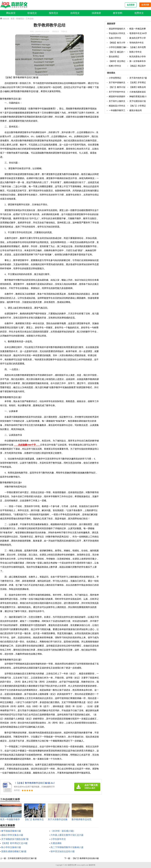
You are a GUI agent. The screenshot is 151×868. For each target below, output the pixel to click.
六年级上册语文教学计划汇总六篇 (67, 835)
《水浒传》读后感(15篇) (62, 831)
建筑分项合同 (136, 110)
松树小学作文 (115, 66)
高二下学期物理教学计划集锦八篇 (67, 847)
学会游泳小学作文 (117, 33)
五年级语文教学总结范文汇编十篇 (22, 858)
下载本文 (64, 31)
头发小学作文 (115, 38)
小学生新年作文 (58, 839)
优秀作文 (139, 13)
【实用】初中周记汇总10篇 (14, 843)
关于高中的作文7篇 (138, 78)
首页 (13, 19)
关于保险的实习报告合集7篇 (15, 839)
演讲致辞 (96, 13)
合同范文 (75, 13)
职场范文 (32, 13)
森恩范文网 (72, 865)
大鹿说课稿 (56, 843)
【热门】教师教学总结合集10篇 (85, 858)
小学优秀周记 (115, 78)
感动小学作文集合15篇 (12, 835)
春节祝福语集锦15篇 (11, 831)
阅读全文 (56, 31)
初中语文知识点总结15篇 (63, 851)
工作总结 (30, 19)
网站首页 (11, 13)
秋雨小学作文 (136, 52)
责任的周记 (114, 57)
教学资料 (118, 13)
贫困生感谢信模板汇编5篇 (14, 851)
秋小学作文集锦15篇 (11, 847)
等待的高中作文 (137, 43)
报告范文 (54, 13)
